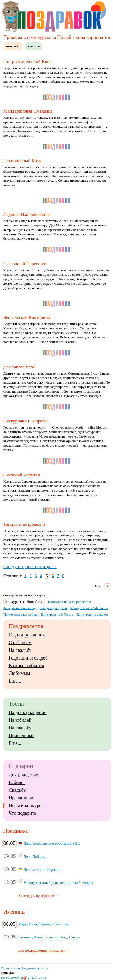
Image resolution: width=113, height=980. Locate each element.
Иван (38, 937)
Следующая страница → (30, 566)
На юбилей (20, 720)
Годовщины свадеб (28, 658)
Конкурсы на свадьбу (92, 614)
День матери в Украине (42, 870)
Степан (75, 937)
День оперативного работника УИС (52, 843)
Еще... (15, 681)
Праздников (21, 798)
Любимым (19, 673)
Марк (23, 924)
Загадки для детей (53, 608)
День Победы (34, 857)
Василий (25, 937)
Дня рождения (24, 775)
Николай (51, 937)
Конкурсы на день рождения (70, 602)
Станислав (60, 924)
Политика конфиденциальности (25, 968)
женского (13, 46)
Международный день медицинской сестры (58, 883)
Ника (33, 924)
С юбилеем (20, 643)
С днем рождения (27, 635)
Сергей (44, 924)
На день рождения (28, 712)
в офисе (34, 46)
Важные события (26, 666)
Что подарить (23, 813)
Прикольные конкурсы (21, 614)
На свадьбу (20, 650)
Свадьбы (18, 790)
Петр (63, 937)
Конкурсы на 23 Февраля (89, 608)
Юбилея (17, 782)
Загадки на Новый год (20, 608)
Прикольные (22, 736)
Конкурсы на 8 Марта (57, 614)
